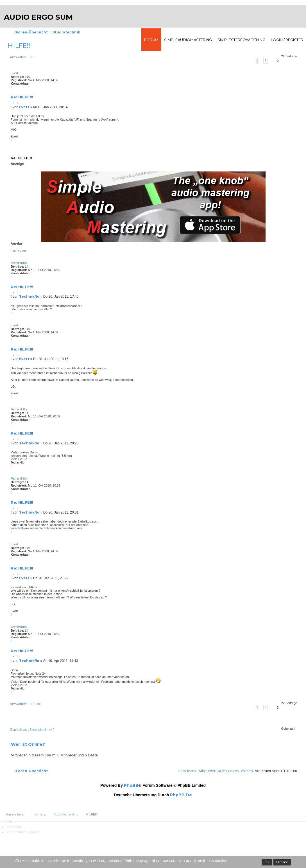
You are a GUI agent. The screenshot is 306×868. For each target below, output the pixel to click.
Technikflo (19, 263)
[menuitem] (235, 771)
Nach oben (19, 250)
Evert (14, 73)
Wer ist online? (28, 744)
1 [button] (266, 60)
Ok (267, 862)
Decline (282, 862)
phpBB (131, 785)
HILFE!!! (20, 46)
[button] (257, 61)
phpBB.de (181, 795)
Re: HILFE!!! (22, 97)
